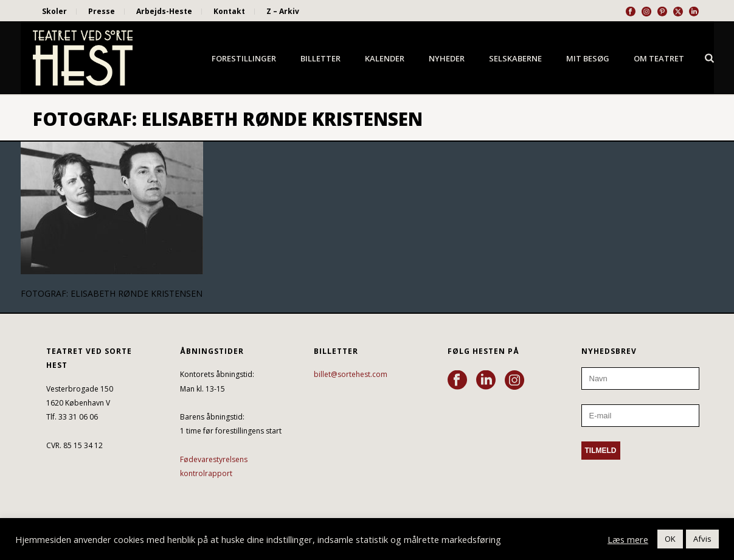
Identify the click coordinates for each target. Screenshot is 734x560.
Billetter (320, 58)
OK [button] (670, 539)
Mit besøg (588, 58)
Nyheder (447, 58)
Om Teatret (659, 58)
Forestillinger (244, 58)
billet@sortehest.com (351, 374)
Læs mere (628, 539)
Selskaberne (515, 58)
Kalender (385, 58)
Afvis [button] (702, 539)
